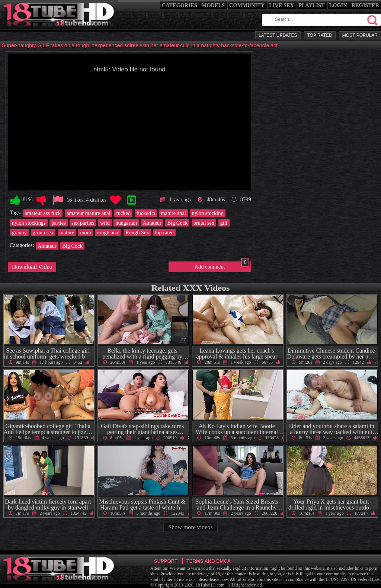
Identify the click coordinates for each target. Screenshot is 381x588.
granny (19, 232)
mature (67, 232)
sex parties (83, 223)
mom (86, 232)
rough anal (108, 232)
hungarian (126, 223)
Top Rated (320, 35)
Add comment (222, 266)
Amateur (152, 223)
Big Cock (177, 223)
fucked (123, 213)
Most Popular (360, 35)
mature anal (173, 213)
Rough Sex (137, 232)
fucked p (146, 213)
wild (105, 223)
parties (58, 223)
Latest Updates (278, 35)
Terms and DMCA (209, 561)
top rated (164, 232)
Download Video (32, 267)
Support (166, 561)
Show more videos (190, 527)
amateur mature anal (88, 213)
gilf (224, 223)
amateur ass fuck (43, 213)
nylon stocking (207, 213)
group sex (43, 232)
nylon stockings (29, 223)
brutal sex (204, 223)
